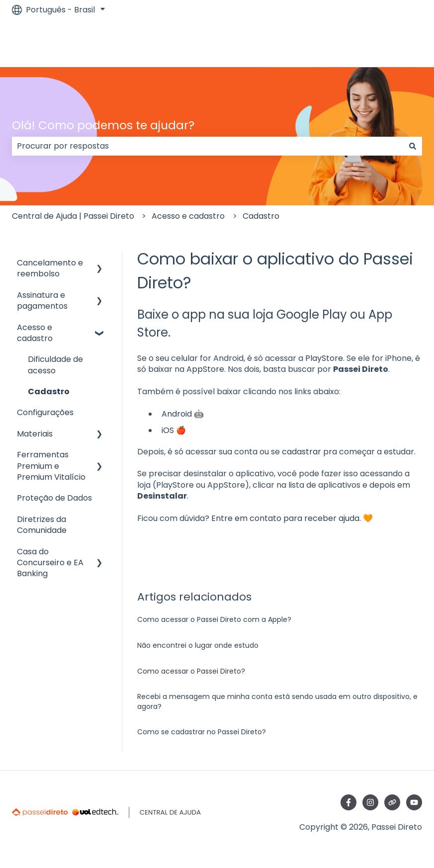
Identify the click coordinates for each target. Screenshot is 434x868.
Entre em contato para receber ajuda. (286, 518)
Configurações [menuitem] (45, 412)
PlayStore (324, 358)
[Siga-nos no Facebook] (348, 802)
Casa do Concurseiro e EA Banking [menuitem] (50, 563)
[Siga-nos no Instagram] (370, 802)
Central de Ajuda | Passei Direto (73, 216)
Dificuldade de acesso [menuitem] (55, 365)
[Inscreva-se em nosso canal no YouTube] (414, 802)
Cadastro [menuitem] (49, 391)
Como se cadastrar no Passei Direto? (202, 732)
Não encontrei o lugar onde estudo (198, 645)
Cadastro (261, 216)
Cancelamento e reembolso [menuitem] (50, 268)
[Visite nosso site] (392, 802)
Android (177, 414)
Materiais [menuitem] (35, 434)
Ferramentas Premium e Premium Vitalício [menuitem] (51, 466)
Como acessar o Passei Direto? (191, 671)
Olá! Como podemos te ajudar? (103, 125)
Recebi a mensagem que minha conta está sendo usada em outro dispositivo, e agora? (277, 701)
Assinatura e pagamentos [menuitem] (42, 301)
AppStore (205, 369)
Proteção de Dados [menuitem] (54, 498)
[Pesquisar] (413, 146)
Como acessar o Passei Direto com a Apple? (214, 619)
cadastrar (302, 452)
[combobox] (208, 146)
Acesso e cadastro (188, 216)
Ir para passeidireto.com (364, 43)
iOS (168, 430)
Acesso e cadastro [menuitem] (35, 333)
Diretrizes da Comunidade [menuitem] (42, 525)
